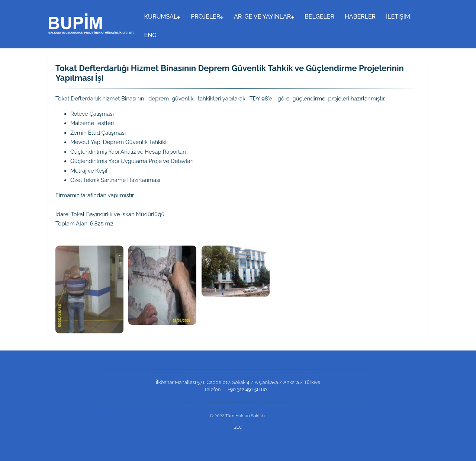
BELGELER (319, 17)
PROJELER (207, 17)
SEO (238, 427)
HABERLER (360, 17)
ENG (150, 35)
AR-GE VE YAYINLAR (264, 17)
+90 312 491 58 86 (247, 389)
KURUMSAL (163, 17)
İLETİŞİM (398, 17)
